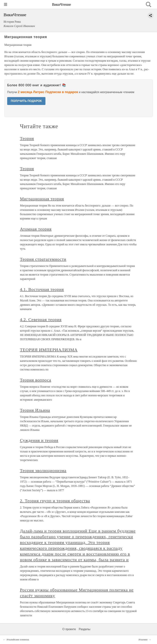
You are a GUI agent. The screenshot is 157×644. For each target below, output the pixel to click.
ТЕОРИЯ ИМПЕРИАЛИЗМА (49, 350)
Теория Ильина (35, 410)
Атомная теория (36, 229)
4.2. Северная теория (41, 320)
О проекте (69, 629)
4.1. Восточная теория (42, 289)
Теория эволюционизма (43, 471)
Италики (143, 640)
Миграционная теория (42, 199)
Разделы (84, 629)
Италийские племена (18, 640)
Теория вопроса (36, 380)
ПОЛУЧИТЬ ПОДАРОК (26, 101)
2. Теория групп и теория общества (55, 501)
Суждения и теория (39, 440)
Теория (27, 138)
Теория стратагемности (43, 259)
